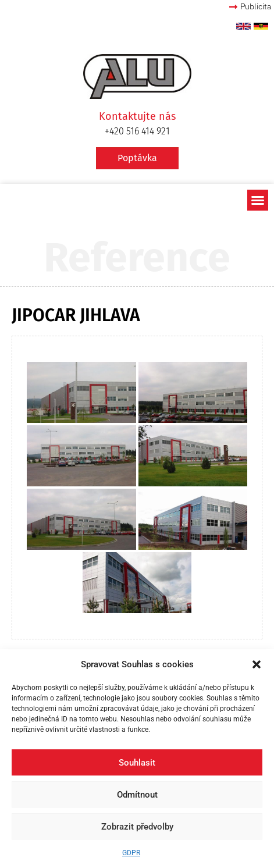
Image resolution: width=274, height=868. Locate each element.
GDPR (131, 853)
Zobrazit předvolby (137, 827)
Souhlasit (137, 763)
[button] (257, 664)
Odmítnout (137, 795)
